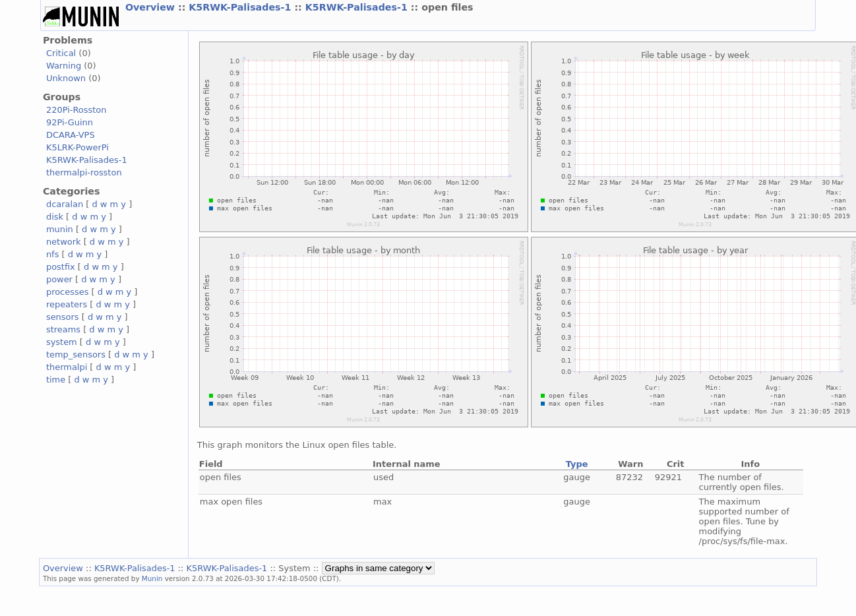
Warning (64, 66)
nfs (53, 254)
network (64, 242)
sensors (63, 317)
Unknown (66, 78)
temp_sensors (76, 354)
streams (63, 329)
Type (577, 464)
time (56, 380)
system (62, 342)
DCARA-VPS (71, 135)
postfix (61, 267)
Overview (152, 7)
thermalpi (67, 367)
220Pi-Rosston (76, 110)
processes (68, 292)
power (59, 279)
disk (55, 217)
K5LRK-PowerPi (77, 147)
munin (60, 229)
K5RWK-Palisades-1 (241, 7)
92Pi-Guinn (70, 122)
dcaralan (65, 204)
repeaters (67, 304)
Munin (152, 578)
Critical (61, 53)
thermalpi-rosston (84, 172)
